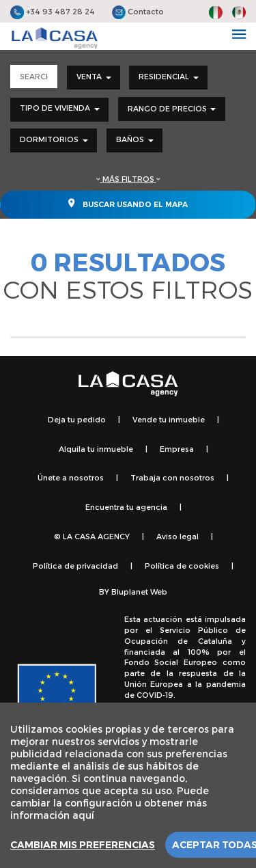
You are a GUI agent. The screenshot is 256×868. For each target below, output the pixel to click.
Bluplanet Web (139, 592)
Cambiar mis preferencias (83, 845)
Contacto (138, 11)
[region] (128, 785)
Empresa (177, 449)
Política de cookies (182, 566)
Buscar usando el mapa (128, 203)
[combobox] (94, 78)
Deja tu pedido (77, 419)
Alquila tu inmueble (96, 449)
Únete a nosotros (71, 477)
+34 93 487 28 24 (53, 11)
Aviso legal (177, 536)
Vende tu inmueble (169, 419)
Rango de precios (172, 108)
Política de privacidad (75, 566)
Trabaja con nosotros (172, 477)
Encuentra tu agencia (126, 507)
